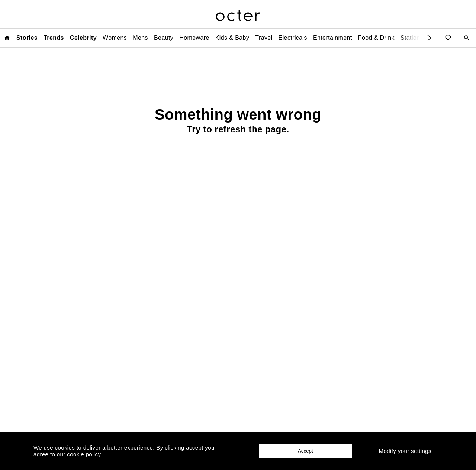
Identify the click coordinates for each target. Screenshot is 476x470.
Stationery (415, 38)
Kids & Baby (232, 38)
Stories (27, 38)
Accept (305, 451)
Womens (115, 38)
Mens (140, 38)
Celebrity (83, 38)
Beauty (164, 38)
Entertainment (333, 38)
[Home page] (7, 38)
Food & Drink (376, 38)
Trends (54, 38)
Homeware (194, 38)
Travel (264, 38)
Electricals (293, 38)
